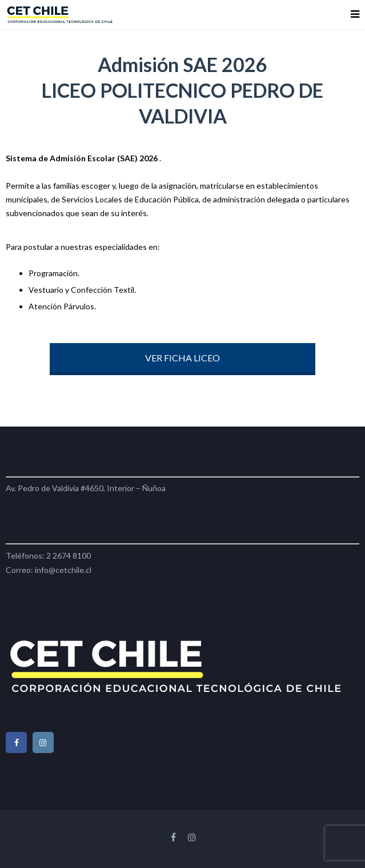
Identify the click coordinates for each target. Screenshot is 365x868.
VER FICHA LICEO (182, 358)
